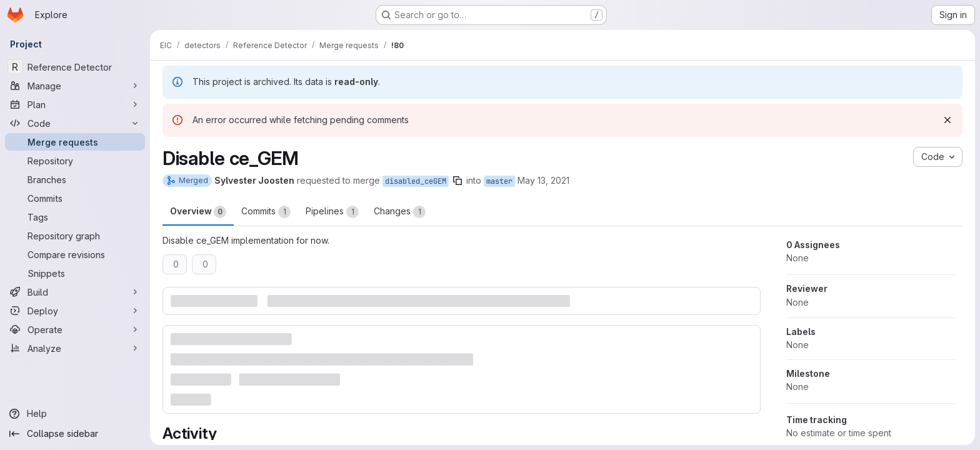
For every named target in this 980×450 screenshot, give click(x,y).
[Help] (75, 414)
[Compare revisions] (75, 254)
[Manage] (75, 86)
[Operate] (75, 329)
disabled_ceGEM (416, 181)
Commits (266, 212)
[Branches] (75, 179)
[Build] (75, 292)
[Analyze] (75, 348)
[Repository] (75, 161)
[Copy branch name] (457, 181)
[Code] (75, 123)
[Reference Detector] (75, 67)
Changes (400, 212)
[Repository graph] (75, 236)
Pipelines (332, 212)
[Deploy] (75, 311)
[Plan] (75, 104)
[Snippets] (75, 273)
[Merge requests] (75, 142)
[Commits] (75, 198)
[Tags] (75, 217)
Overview (198, 212)
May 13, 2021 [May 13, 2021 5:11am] (543, 180)
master (499, 181)
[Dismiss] (947, 120)
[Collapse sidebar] (75, 434)
